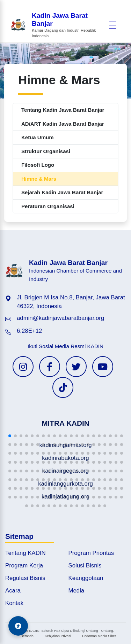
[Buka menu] (113, 25)
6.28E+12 (29, 331)
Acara (13, 591)
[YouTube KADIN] (103, 367)
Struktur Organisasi (46, 151)
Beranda (27, 636)
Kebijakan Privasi (58, 636)
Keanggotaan (86, 578)
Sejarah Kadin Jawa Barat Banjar (62, 192)
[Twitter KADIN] (76, 367)
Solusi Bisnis (85, 566)
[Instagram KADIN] (23, 367)
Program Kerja (24, 566)
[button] (10, 436)
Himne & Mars (39, 179)
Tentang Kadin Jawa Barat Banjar (63, 110)
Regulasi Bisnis (25, 578)
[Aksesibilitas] (18, 626)
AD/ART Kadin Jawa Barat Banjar (63, 124)
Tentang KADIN (26, 553)
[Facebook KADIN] (50, 367)
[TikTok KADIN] (63, 387)
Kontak (14, 603)
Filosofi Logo (38, 165)
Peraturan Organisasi (48, 206)
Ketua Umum (38, 137)
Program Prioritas (91, 553)
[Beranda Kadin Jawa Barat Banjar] (58, 25)
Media (77, 591)
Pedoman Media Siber (99, 636)
